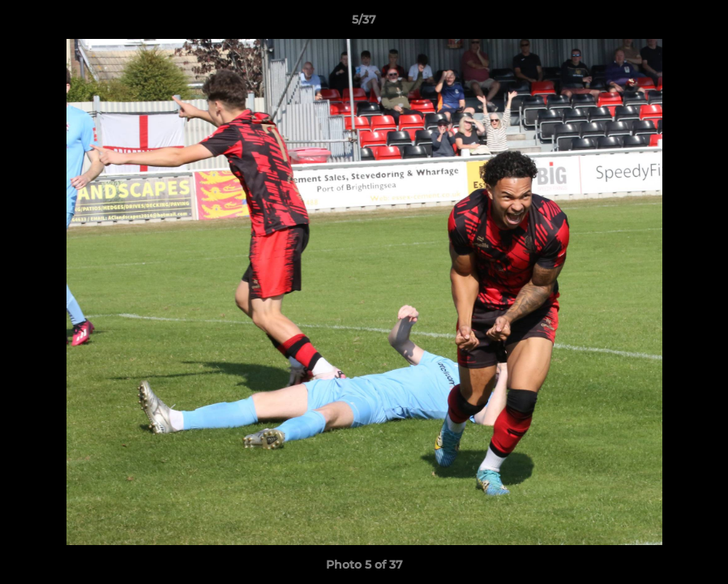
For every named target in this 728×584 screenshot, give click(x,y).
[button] (699, 24)
